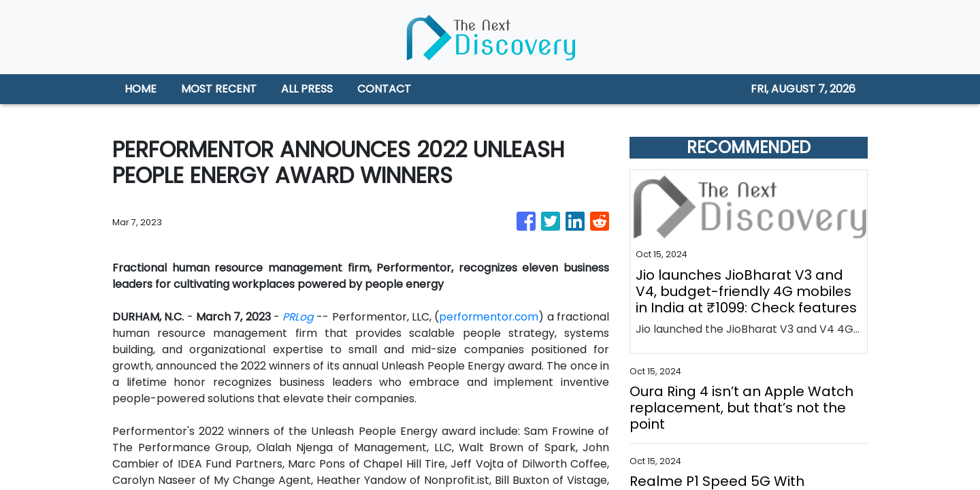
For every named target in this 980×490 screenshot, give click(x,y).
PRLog (329, 317)
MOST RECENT (219, 89)
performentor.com (538, 317)
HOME (141, 89)
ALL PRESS (307, 89)
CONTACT (384, 89)
